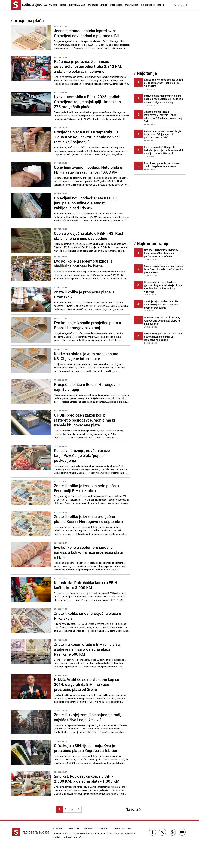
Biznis (63, 5)
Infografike (148, 5)
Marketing (58, 829)
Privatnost (103, 829)
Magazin (93, 5)
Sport (104, 5)
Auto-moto (116, 5)
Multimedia (132, 5)
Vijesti (53, 5)
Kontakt (88, 829)
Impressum (74, 829)
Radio (161, 5)
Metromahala (77, 5)
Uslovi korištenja (123, 829)
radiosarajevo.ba (84, 834)
